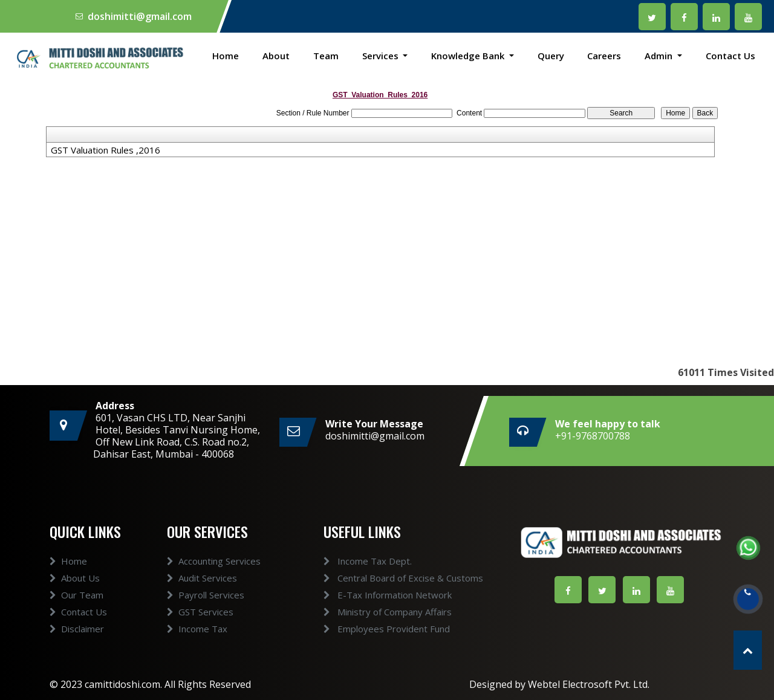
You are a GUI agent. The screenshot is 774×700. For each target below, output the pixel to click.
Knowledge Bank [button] (469, 56)
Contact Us (730, 56)
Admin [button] (660, 56)
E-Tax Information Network (366, 595)
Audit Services (202, 599)
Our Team (76, 616)
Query (551, 56)
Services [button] (382, 56)
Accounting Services (214, 582)
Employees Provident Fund (365, 629)
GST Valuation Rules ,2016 (106, 150)
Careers (604, 56)
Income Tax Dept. (346, 561)
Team (326, 56)
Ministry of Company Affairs (366, 612)
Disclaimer (77, 650)
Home (226, 56)
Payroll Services (206, 616)
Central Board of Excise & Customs (382, 578)
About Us (75, 599)
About (276, 56)
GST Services (200, 633)
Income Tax (197, 650)
